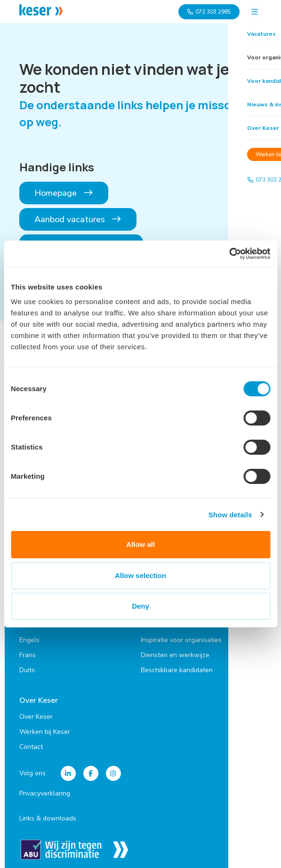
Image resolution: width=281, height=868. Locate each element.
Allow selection (140, 575)
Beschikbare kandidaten (177, 667)
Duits (27, 667)
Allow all (140, 544)
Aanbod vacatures (78, 219)
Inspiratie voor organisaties (181, 637)
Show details (230, 515)
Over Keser (39, 698)
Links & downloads (48, 814)
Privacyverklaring (45, 789)
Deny (140, 606)
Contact (31, 743)
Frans (28, 652)
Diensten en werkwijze (175, 652)
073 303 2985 (209, 12)
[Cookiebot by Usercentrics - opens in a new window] (229, 254)
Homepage (64, 193)
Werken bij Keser (45, 727)
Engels (29, 637)
